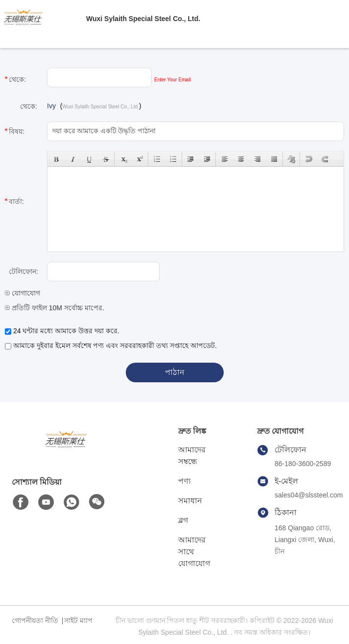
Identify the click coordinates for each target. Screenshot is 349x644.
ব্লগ (183, 520)
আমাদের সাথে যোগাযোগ (194, 552)
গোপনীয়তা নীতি (35, 620)
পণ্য (185, 481)
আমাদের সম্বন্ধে (192, 456)
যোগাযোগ (23, 293)
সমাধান (190, 501)
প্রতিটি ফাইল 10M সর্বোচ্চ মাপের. (55, 308)
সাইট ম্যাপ (78, 620)
